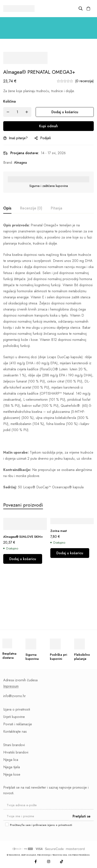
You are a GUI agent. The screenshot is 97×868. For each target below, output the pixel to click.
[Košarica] (88, 8)
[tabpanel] (48, 356)
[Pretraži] (81, 8)
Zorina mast (59, 531)
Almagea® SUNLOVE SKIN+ (23, 537)
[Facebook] (36, 861)
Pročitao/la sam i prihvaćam (39, 825)
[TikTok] (62, 861)
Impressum (11, 686)
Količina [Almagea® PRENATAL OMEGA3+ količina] (10, 101)
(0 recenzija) (84, 81)
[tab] (7, 208)
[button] (23, 559)
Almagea (20, 163)
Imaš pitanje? (18, 138)
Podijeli (45, 138)
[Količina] (17, 112)
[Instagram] (49, 861)
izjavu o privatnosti (60, 825)
